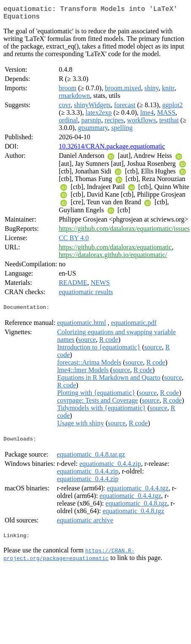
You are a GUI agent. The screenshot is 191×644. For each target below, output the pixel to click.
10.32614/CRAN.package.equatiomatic (112, 150)
